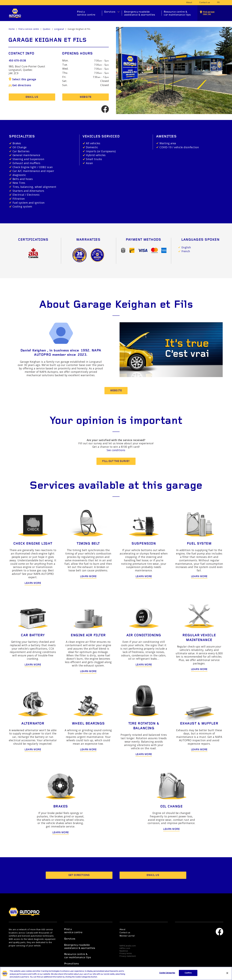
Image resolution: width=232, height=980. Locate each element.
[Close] (227, 976)
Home (12, 29)
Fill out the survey (116, 461)
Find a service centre (86, 13)
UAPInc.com (125, 948)
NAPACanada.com (128, 946)
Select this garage (22, 79)
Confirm (188, 976)
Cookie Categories (167, 976)
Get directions (20, 85)
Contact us (205, 3)
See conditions (116, 450)
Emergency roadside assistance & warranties (140, 13)
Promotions (72, 964)
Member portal (127, 936)
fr (218, 3)
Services (110, 12)
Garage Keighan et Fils (79, 29)
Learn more (33, 583)
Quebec (47, 29)
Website (86, 97)
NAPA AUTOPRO (15, 13)
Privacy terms (126, 953)
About (189, 3)
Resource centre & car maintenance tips (177, 13)
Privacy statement (128, 956)
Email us (32, 97)
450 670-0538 (17, 60)
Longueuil (59, 29)
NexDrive (124, 951)
